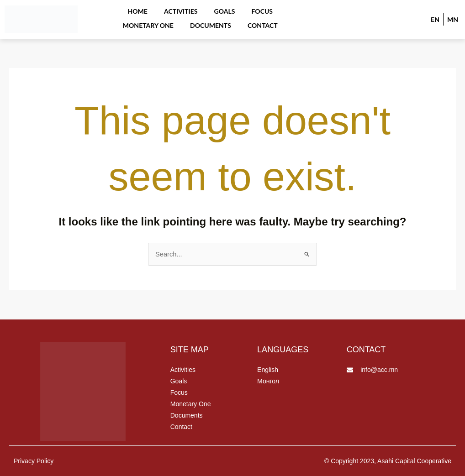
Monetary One (275, 9)
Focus (226, 9)
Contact (227, 21)
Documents (179, 21)
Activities (150, 9)
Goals (191, 9)
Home (109, 9)
